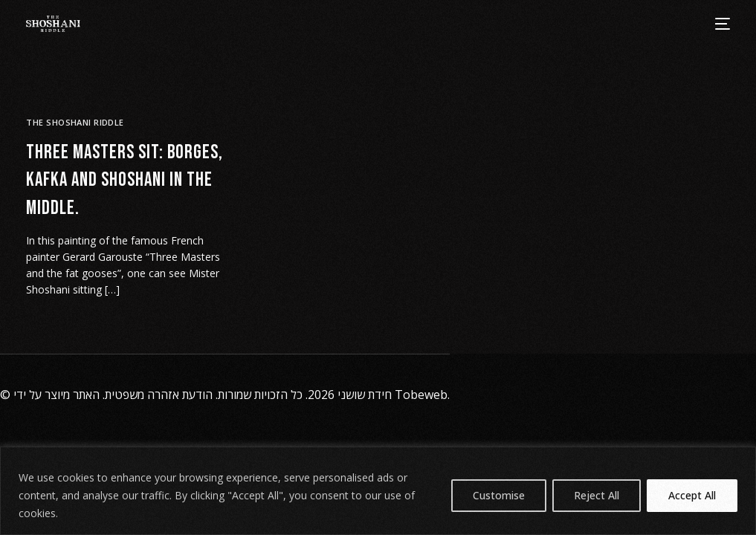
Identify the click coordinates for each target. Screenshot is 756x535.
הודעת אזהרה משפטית (159, 395)
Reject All (597, 495)
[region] (378, 491)
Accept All (692, 495)
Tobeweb (421, 395)
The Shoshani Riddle (75, 122)
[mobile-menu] (722, 24)
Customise (499, 495)
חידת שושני (365, 395)
